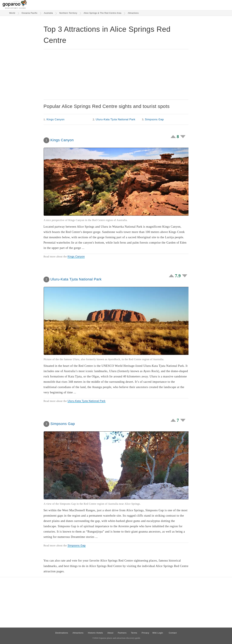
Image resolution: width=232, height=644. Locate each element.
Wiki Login (158, 633)
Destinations (62, 633)
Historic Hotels (95, 633)
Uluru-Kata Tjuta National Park (116, 119)
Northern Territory (68, 13)
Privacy (145, 633)
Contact (173, 633)
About (110, 633)
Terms (134, 633)
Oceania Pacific (30, 13)
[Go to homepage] (15, 6)
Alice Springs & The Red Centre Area (102, 13)
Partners (122, 633)
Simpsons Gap (154, 119)
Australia (48, 13)
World (12, 13)
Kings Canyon (56, 119)
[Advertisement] (116, 74)
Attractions (133, 13)
